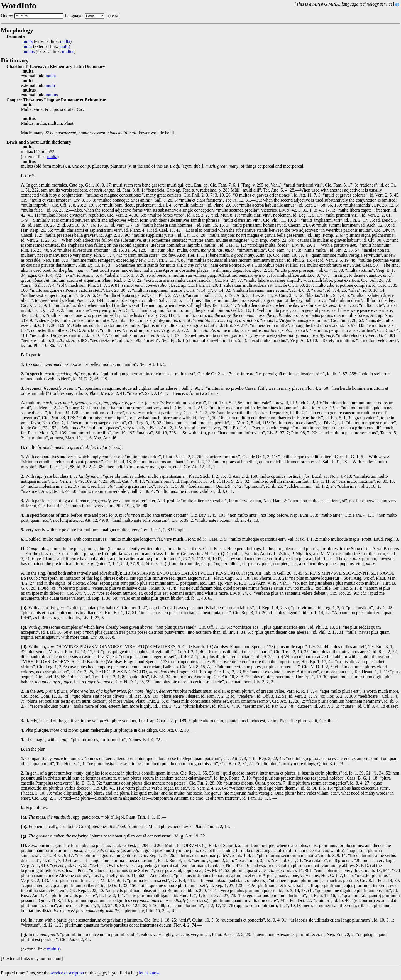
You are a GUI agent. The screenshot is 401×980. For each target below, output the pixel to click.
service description (67, 973)
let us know (149, 973)
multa (28, 41)
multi (27, 46)
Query (113, 16)
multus (29, 52)
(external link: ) (47, 41)
